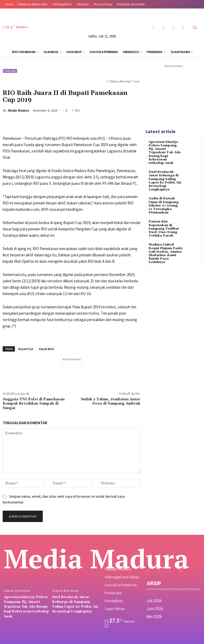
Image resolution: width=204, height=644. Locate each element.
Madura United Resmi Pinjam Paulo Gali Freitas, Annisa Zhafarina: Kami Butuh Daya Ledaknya (166, 253)
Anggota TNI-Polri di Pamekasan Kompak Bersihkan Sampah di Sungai (34, 404)
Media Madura (18, 110)
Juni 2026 (155, 609)
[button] (195, 27)
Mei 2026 (154, 617)
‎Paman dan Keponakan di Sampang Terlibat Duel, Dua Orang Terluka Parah (164, 229)
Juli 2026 (154, 601)
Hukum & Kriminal (17, 591)
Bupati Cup (26, 349)
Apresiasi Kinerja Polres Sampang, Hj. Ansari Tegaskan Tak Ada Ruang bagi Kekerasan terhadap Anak (165, 152)
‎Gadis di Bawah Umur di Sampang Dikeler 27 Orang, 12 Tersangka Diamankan (163, 205)
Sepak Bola (46, 349)
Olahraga (10, 71)
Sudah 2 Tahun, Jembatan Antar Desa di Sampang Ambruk (110, 402)
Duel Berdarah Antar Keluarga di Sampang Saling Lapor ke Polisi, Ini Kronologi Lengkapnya (165, 181)
